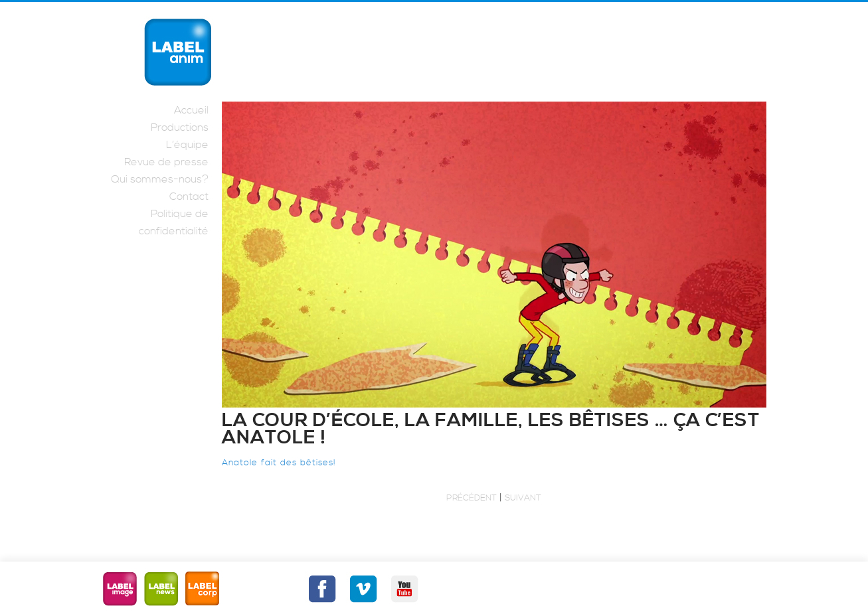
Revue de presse (166, 162)
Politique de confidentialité (174, 222)
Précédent (472, 498)
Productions (180, 127)
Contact (189, 196)
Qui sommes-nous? (160, 179)
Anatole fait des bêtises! (279, 463)
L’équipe (187, 145)
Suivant (523, 498)
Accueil (191, 110)
